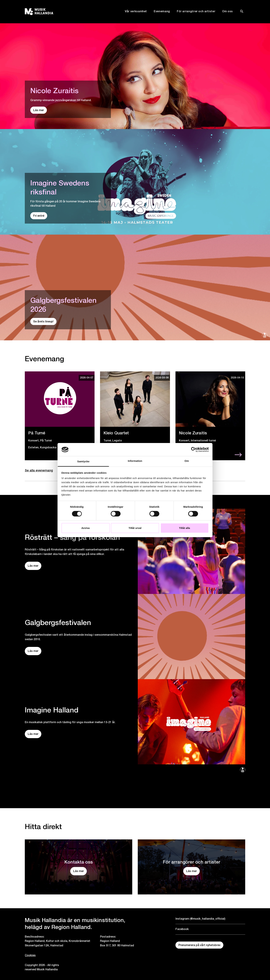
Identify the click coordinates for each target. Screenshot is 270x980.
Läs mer (39, 110)
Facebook (182, 929)
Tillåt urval (135, 528)
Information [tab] (135, 461)
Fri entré (39, 216)
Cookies (30, 955)
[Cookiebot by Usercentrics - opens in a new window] (194, 450)
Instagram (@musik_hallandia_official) (200, 919)
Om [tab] (187, 461)
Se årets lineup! (43, 321)
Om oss (227, 11)
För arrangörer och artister (196, 11)
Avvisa (86, 528)
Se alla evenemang (39, 470)
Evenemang (162, 11)
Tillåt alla (185, 528)
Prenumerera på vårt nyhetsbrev (199, 945)
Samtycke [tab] (83, 461)
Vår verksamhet (136, 11)
